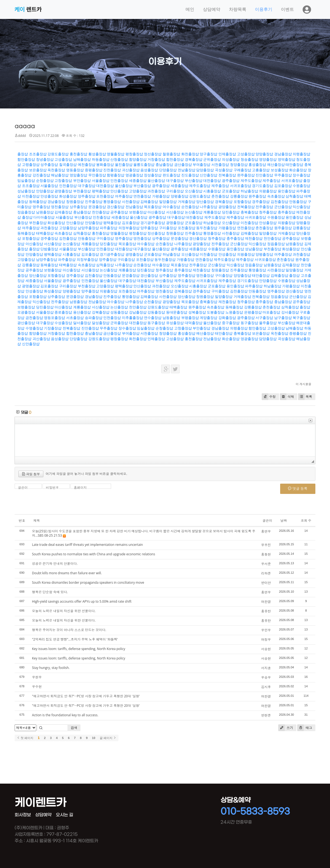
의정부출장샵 (129, 228)
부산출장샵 (194, 181)
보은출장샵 (38, 170)
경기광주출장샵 (153, 223)
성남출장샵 (26, 191)
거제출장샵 (187, 202)
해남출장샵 (60, 175)
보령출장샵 (138, 212)
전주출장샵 (264, 207)
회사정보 (23, 815)
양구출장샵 (208, 154)
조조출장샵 (38, 154)
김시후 (266, 687)
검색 (74, 728)
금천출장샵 (34, 318)
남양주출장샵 (88, 228)
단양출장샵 (168, 170)
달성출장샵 (101, 323)
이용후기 (264, 9)
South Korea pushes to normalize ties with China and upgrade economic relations (93, 554)
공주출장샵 (119, 212)
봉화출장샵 (105, 165)
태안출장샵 (294, 165)
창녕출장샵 (45, 159)
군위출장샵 (212, 159)
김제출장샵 (63, 212)
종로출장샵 (63, 312)
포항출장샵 (242, 202)
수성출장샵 (63, 323)
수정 (269, 397)
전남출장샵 (187, 170)
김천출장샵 (279, 202)
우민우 (266, 630)
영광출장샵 (134, 175)
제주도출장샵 (251, 181)
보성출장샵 (279, 170)
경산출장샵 (116, 207)
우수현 (37, 687)
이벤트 (287, 9)
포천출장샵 (105, 196)
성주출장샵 (49, 165)
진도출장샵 (190, 175)
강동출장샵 (156, 312)
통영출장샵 (112, 202)
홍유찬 (266, 611)
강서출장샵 (290, 312)
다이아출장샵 (44, 217)
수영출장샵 (34, 328)
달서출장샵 (82, 323)
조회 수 (306, 521)
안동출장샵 (298, 202)
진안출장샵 (264, 175)
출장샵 (23, 154)
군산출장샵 (283, 207)
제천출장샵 (254, 238)
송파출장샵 (94, 318)
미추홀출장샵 (132, 318)
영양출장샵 (268, 159)
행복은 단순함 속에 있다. (50, 592)
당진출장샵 (231, 212)
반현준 (266, 715)
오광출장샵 (26, 312)
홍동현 (266, 554)
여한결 (266, 602)
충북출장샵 (249, 212)
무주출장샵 (283, 175)
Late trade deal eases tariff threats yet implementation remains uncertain (87, 545)
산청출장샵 (119, 159)
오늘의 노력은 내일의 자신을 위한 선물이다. (64, 611)
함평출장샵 (116, 175)
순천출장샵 (190, 207)
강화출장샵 (227, 318)
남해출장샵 (82, 159)
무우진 (266, 545)
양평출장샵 (179, 196)
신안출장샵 (208, 175)
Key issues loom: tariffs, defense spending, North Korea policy (79, 649)
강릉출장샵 (239, 196)
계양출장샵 (208, 318)
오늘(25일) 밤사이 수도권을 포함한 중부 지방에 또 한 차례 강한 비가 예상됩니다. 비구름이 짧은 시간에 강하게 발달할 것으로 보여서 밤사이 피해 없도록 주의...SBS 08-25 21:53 (144, 533)
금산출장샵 (183, 165)
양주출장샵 (87, 196)
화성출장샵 (68, 196)
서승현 (266, 649)
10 (93, 738)
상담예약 (212, 9)
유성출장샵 (175, 323)
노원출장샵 (234, 312)
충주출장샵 (287, 212)
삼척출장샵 (294, 196)
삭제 (287, 397)
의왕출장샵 (268, 191)
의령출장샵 (301, 154)
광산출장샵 (26, 323)
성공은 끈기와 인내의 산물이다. (55, 564)
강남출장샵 (138, 312)
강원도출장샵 (58, 154)
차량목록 (238, 9)
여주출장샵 (124, 196)
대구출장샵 (175, 181)
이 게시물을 (303, 384)
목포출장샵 (153, 207)
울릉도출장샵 (144, 165)
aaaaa (25, 126)
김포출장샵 (283, 186)
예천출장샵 (87, 165)
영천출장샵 (60, 207)
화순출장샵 (298, 170)
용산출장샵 (82, 312)
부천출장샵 (82, 191)
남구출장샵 (283, 318)
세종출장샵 (138, 181)
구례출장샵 (242, 170)
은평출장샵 (253, 312)
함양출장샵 (138, 159)
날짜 (284, 521)
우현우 (37, 677)
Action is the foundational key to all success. (65, 715)
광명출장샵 (63, 191)
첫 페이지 (25, 738)
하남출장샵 (249, 191)
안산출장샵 (119, 191)
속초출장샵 (276, 196)
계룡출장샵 (212, 212)
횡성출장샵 (97, 154)
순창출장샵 (45, 181)
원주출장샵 (257, 196)
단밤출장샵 (49, 249)
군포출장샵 (231, 191)
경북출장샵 (194, 159)
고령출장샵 (31, 165)
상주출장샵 (78, 207)
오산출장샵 (194, 191)
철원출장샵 (171, 154)
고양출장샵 (138, 191)
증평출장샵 (94, 170)
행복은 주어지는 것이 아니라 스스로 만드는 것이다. (69, 630)
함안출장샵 (26, 159)
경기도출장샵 (263, 186)
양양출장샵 (264, 154)
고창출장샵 (63, 181)
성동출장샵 (119, 312)
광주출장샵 (231, 181)
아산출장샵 (156, 212)
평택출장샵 (101, 191)
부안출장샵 (82, 181)
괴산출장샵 (131, 170)
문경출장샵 (97, 207)
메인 (190, 9)
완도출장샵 (171, 175)
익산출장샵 (301, 207)
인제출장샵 (227, 154)
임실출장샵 (26, 181)
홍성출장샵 (257, 165)
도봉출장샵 (216, 312)
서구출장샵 (264, 318)
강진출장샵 (41, 175)
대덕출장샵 (194, 323)
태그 (305, 728)
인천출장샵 (119, 181)
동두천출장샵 (207, 228)
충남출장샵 (164, 165)
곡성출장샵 (224, 170)
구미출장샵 (105, 238)
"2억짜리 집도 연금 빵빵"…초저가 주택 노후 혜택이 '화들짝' (75, 639)
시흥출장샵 (212, 191)
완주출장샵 (246, 175)
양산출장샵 (205, 202)
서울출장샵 (101, 181)
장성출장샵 (153, 175)
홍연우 (266, 531)
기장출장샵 (53, 328)
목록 (305, 397)
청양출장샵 (239, 165)
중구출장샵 (231, 323)
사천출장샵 (131, 202)
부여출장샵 (201, 165)
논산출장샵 (194, 212)
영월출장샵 (116, 154)
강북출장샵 (101, 312)
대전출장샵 (212, 181)
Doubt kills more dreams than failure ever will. (67, 573)
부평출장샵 (190, 318)
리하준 (266, 573)
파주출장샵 (109, 228)
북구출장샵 (301, 318)
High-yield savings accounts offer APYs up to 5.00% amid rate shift (82, 601)
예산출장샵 (276, 165)
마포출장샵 (271, 312)
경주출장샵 (261, 202)
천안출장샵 (101, 212)
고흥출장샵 (261, 170)
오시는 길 (64, 815)
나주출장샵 (208, 207)
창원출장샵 (75, 202)
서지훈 (266, 668)
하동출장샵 (101, 159)
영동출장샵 (75, 170)
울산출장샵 (156, 181)
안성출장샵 (49, 196)
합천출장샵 (175, 159)
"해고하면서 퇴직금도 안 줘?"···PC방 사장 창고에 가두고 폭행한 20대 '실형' (86, 696)
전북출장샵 (227, 175)
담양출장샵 (205, 170)
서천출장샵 (220, 165)
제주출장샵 (271, 181)
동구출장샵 (156, 323)
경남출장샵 (283, 154)
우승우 (266, 677)
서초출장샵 (75, 318)
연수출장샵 (153, 318)
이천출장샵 (31, 196)
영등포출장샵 (54, 318)
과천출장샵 (156, 191)
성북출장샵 (197, 312)
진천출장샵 (112, 170)
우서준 (266, 564)
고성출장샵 (246, 154)
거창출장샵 (156, 159)
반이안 (266, 583)
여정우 (266, 640)
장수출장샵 (301, 175)
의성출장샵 (231, 159)
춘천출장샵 (220, 196)
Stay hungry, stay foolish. (51, 668)
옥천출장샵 (56, 170)
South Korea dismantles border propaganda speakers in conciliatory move (88, 582)
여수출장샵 (171, 207)
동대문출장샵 (177, 312)
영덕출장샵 (287, 159)
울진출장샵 (124, 165)
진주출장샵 (94, 202)
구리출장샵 (175, 191)
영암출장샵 (78, 175)
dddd (22, 136)
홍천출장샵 (78, 154)
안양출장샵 (45, 191)
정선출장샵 (153, 154)
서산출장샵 (175, 212)
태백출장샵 (45, 233)
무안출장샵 (97, 175)
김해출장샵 (149, 202)
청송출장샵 (249, 159)
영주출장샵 (41, 207)
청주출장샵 (268, 212)
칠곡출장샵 (68, 165)
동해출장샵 (38, 202)
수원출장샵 (301, 186)
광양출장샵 (227, 207)
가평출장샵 (161, 196)
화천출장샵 (190, 154)
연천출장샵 (142, 196)
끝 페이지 (108, 738)
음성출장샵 (149, 170)
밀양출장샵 (168, 202)
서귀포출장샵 (292, 181)
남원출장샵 (45, 212)
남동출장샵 (171, 318)
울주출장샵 (268, 323)
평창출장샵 (134, 154)
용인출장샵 (287, 191)
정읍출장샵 (26, 212)
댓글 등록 (298, 489)
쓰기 (286, 728)
